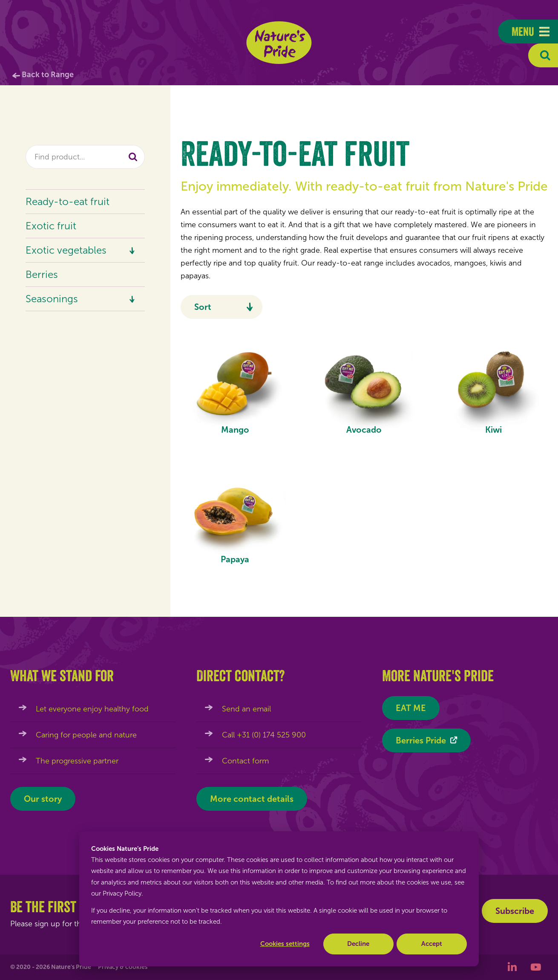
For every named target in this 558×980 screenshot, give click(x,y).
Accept (432, 944)
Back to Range (48, 75)
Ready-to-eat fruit (68, 201)
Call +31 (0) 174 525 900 (264, 735)
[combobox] (85, 157)
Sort (203, 307)
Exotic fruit (51, 226)
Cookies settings (285, 944)
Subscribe (515, 911)
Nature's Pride (279, 43)
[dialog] (279, 899)
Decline (358, 944)
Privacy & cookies (123, 967)
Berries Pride (421, 740)
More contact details (252, 799)
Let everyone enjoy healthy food (92, 709)
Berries (42, 274)
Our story (43, 799)
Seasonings (52, 299)
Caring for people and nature (86, 735)
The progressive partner (77, 761)
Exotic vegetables (66, 250)
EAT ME (411, 708)
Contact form (245, 761)
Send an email (246, 709)
